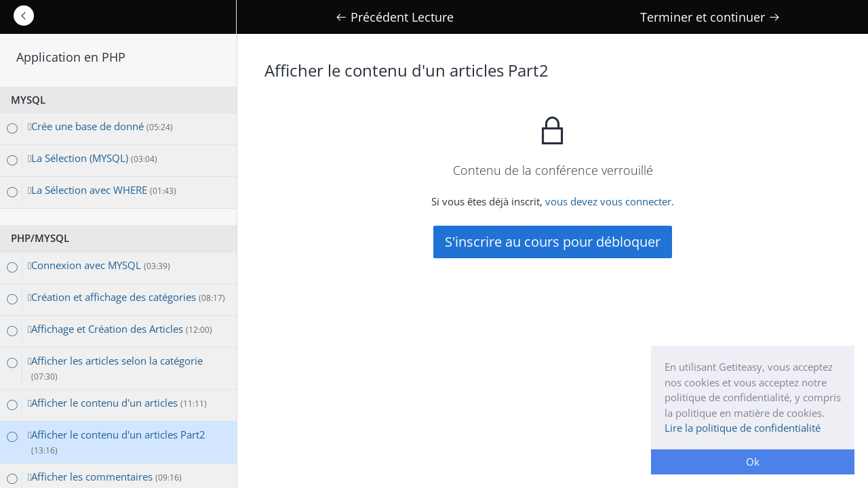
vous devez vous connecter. (610, 201)
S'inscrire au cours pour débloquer (553, 242)
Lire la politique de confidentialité (743, 428)
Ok (753, 462)
